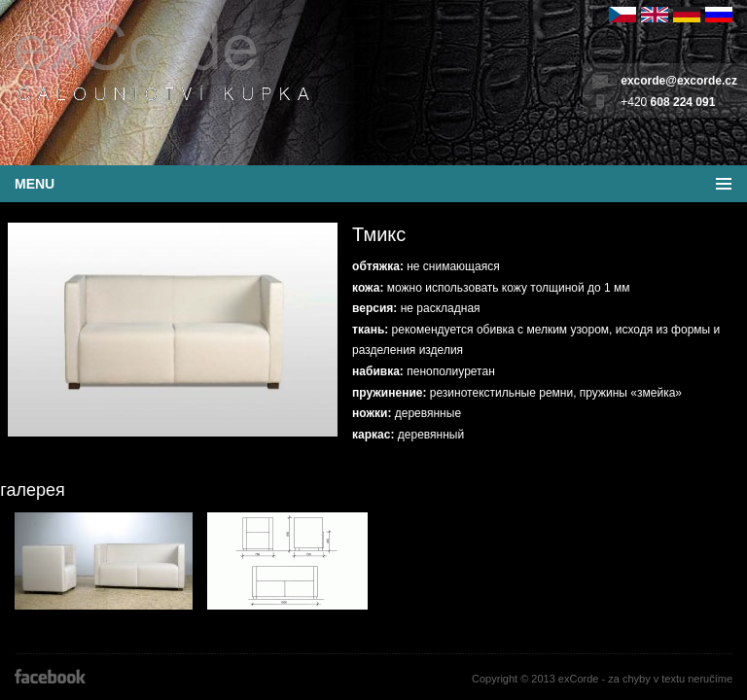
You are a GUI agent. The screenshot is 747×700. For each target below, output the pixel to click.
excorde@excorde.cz (679, 81)
